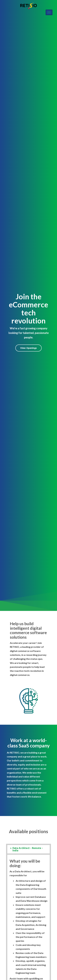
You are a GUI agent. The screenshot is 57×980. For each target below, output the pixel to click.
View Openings (28, 348)
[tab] (28, 849)
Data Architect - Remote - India (28, 849)
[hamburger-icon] (49, 12)
